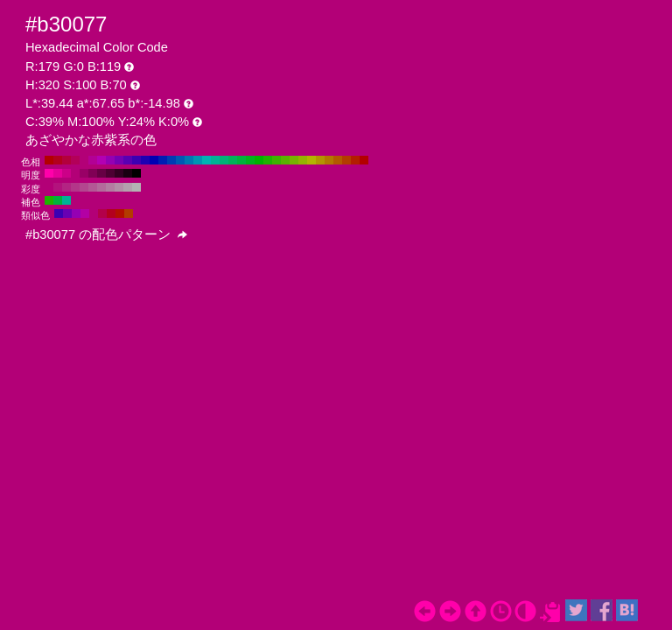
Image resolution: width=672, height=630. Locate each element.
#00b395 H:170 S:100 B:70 (215, 160)
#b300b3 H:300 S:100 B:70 (101, 160)
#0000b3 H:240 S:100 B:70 (154, 160)
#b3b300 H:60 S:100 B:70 (311, 160)
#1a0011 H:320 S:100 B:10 (128, 173)
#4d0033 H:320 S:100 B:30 (110, 173)
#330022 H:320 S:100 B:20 (119, 173)
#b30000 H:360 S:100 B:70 (49, 160)
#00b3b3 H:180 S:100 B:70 (206, 160)
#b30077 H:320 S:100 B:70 (84, 160)
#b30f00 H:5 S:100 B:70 (120, 213)
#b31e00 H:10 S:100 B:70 (355, 160)
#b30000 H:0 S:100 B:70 (364, 160)
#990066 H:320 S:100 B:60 (84, 173)
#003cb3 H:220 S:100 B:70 (171, 160)
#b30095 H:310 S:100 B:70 (93, 160)
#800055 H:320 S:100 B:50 (93, 173)
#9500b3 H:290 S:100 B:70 (110, 160)
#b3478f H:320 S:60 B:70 (84, 187)
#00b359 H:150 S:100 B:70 (233, 160)
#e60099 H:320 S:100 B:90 (58, 173)
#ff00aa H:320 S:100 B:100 (49, 173)
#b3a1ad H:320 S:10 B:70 (128, 187)
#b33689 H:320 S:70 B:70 (75, 187)
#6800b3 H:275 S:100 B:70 (67, 213)
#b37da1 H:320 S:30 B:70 (110, 187)
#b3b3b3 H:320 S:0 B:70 (136, 187)
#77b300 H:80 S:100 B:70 (294, 160)
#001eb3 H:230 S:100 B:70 (163, 160)
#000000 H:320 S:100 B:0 (136, 173)
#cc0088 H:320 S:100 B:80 (66, 173)
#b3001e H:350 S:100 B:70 (58, 160)
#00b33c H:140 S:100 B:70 (241, 160)
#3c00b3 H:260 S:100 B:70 (136, 160)
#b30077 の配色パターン (106, 234)
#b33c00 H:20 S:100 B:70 (346, 160)
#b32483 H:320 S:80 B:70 (66, 187)
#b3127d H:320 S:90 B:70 (58, 187)
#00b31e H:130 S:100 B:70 (250, 160)
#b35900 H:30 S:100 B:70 (338, 160)
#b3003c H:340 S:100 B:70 (66, 160)
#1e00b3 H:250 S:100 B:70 (145, 160)
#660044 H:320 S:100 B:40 (101, 173)
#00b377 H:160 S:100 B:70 (224, 160)
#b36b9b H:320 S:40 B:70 (101, 187)
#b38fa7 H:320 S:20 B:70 (119, 187)
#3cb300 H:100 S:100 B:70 (276, 160)
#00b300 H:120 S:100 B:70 (259, 160)
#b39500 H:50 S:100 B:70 (320, 160)
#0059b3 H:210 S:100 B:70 (180, 160)
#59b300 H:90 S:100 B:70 (285, 160)
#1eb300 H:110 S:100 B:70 (268, 160)
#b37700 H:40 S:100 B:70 (329, 160)
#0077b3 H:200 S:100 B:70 (189, 160)
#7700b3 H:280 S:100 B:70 (119, 160)
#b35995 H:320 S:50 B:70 (93, 187)
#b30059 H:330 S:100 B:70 (75, 160)
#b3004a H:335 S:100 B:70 (102, 213)
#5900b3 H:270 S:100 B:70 (128, 160)
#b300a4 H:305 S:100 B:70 (85, 213)
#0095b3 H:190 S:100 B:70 (198, 160)
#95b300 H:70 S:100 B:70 (303, 160)
